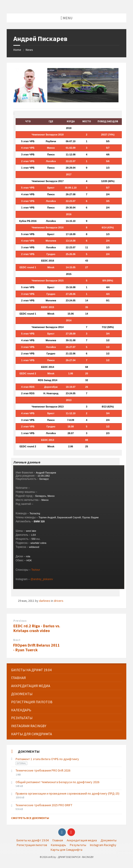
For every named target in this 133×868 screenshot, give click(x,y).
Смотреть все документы (30, 818)
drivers (59, 601)
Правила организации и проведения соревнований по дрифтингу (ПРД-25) (68, 793)
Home (17, 50)
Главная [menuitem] (58, 840)
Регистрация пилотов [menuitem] (32, 845)
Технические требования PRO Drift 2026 (43, 770)
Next (17, 640)
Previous (20, 621)
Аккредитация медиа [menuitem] (82, 840)
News (29, 50)
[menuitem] (66, 670)
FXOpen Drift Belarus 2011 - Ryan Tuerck (36, 647)
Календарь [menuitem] (58, 845)
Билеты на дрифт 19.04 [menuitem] (33, 840)
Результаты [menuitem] (78, 845)
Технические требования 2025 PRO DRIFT (44, 805)
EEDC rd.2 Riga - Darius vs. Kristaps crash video (37, 628)
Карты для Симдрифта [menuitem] (66, 850)
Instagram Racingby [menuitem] (103, 845)
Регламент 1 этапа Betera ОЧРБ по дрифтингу (47, 759)
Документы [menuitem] (109, 840)
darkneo (45, 601)
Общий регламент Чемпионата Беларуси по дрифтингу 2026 (57, 782)
